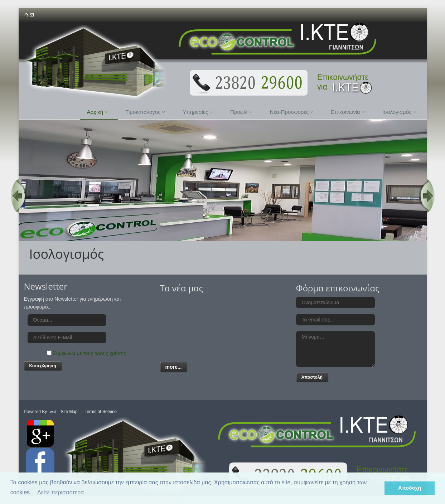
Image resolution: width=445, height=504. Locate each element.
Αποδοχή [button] (410, 488)
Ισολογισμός (399, 112)
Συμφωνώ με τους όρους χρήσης (90, 353)
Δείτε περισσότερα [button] (61, 492)
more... (174, 367)
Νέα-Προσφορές (292, 112)
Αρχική (98, 112)
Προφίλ (241, 112)
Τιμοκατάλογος (145, 112)
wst (53, 412)
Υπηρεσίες (198, 112)
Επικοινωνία (348, 112)
